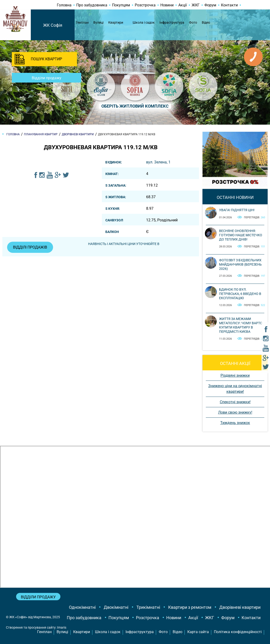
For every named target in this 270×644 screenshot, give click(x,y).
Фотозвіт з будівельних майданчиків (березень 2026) (240, 264)
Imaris (62, 627)
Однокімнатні (82, 607)
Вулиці (98, 22)
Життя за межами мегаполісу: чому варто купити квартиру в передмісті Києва (241, 325)
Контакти (229, 5)
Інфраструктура (172, 22)
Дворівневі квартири (240, 607)
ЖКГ (196, 5)
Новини (167, 5)
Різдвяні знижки (235, 375)
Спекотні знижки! (235, 402)
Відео (206, 22)
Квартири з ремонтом (190, 607)
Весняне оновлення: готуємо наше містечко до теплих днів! (241, 235)
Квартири (116, 22)
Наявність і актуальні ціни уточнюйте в (124, 244)
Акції (183, 5)
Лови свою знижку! (235, 412)
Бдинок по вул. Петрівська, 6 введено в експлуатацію (240, 294)
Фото (193, 22)
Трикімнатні (148, 607)
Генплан (82, 22)
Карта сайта (198, 632)
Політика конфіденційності (238, 632)
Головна (64, 5)
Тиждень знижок (235, 423)
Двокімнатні (116, 607)
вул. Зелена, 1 (158, 162)
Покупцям (121, 5)
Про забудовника (92, 5)
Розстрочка (145, 5)
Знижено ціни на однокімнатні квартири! (235, 389)
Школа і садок (144, 22)
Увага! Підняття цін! (237, 210)
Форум (210, 5)
